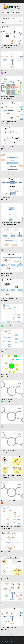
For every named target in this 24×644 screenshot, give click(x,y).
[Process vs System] (12, 189)
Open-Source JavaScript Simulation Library (9, 641)
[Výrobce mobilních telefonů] (12, 138)
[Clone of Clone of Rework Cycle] (12, 290)
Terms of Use (11, 638)
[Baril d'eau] (12, 594)
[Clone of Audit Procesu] (12, 391)
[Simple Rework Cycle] (12, 62)
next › (13, 634)
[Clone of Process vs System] (12, 417)
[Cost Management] (12, 341)
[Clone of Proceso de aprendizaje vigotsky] (12, 214)
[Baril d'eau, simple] (12, 543)
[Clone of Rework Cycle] (12, 240)
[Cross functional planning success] (12, 37)
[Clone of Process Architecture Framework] (12, 467)
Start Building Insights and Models (12, 13)
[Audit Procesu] (12, 366)
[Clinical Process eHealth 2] (12, 88)
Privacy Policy (16, 638)
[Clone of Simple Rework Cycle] (12, 113)
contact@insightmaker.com (5, 638)
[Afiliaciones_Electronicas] (12, 164)
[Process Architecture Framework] (12, 568)
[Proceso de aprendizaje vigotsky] (12, 315)
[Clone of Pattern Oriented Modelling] (12, 493)
